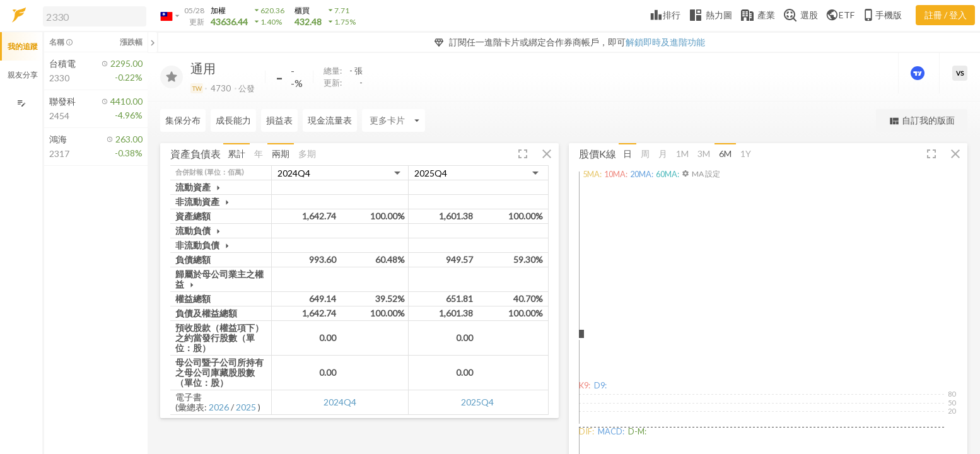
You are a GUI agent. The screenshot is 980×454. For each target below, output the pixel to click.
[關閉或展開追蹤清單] (153, 42)
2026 (219, 407)
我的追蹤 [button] (23, 46)
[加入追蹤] (172, 77)
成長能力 (233, 120)
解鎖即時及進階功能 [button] (665, 42)
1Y (746, 154)
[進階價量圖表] (919, 73)
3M (704, 154)
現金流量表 (330, 120)
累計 (236, 154)
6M (725, 154)
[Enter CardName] (394, 120)
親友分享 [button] (23, 75)
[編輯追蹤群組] (21, 103)
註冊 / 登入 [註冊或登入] (946, 15)
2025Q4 (477, 402)
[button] (92, 16)
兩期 (281, 154)
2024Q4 (340, 402)
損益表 (279, 120)
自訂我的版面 (922, 121)
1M (682, 154)
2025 (246, 407)
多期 (307, 154)
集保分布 (183, 120)
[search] (95, 16)
